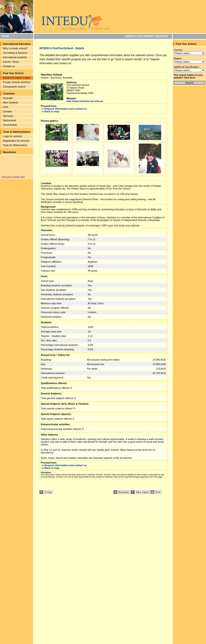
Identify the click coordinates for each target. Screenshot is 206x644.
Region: (178, 58)
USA (5, 107)
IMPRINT (148, 36)
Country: (178, 50)
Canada (7, 111)
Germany (8, 116)
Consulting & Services (15, 53)
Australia (8, 98)
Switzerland (9, 120)
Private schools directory (17, 82)
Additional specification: (187, 67)
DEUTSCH (162, 36)
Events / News (11, 62)
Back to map (52, 111)
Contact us (9, 66)
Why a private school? (15, 48)
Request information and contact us (66, 109)
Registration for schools (16, 141)
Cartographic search (14, 87)
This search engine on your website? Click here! (188, 76)
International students (15, 57)
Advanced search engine (17, 78)
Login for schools (12, 136)
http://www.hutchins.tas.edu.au (85, 101)
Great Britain (10, 125)
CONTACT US (133, 36)
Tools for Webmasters (15, 145)
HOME (5, 36)
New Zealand (10, 102)
